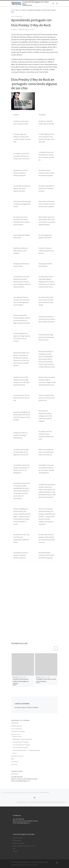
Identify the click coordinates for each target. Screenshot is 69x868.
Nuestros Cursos (16, 734)
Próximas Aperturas (17, 726)
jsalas (15, 30)
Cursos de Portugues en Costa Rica (26, 862)
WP (18, 865)
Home (13, 10)
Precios (15, 753)
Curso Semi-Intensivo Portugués (21, 745)
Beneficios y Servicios (17, 756)
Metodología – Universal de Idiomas (22, 739)
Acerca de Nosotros (17, 729)
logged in (25, 707)
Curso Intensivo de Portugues (21, 742)
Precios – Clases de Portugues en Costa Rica (24, 846)
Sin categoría (23, 10)
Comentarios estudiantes (18, 731)
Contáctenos (15, 762)
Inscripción (14, 764)
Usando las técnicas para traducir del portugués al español (21, 681)
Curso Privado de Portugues (20, 748)
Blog (17, 10)
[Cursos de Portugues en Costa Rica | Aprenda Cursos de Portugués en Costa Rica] (16, 3)
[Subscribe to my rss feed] (57, 863)
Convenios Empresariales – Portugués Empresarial (26, 750)
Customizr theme (33, 865)
